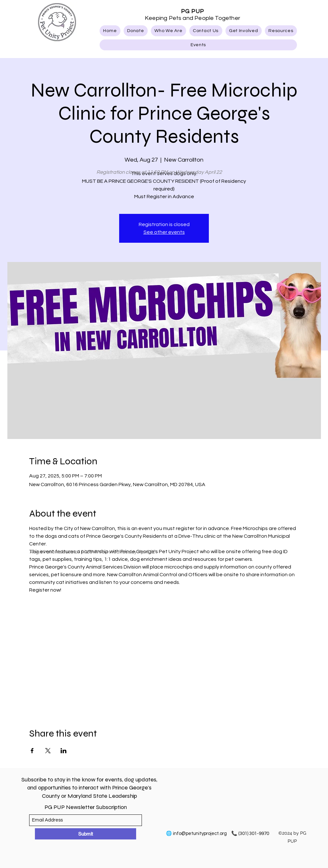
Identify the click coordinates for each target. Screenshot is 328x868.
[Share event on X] (48, 751)
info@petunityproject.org (200, 834)
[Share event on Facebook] (32, 751)
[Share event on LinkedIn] (64, 751)
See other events (164, 232)
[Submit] (86, 834)
